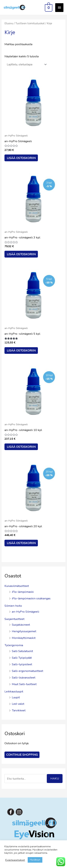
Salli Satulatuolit (22, 651)
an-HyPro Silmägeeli (25, 612)
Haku (55, 778)
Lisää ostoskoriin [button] (21, 158)
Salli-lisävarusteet (24, 678)
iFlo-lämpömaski (23, 592)
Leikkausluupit (14, 691)
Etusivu (9, 23)
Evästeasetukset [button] (15, 860)
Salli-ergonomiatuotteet (28, 671)
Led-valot (18, 704)
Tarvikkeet (19, 710)
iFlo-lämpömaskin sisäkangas (31, 598)
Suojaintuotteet (14, 619)
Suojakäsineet (21, 625)
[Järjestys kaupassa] (26, 64)
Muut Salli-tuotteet (24, 684)
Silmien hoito (13, 606)
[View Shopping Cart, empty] (48, 7)
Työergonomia (14, 645)
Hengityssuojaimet (24, 631)
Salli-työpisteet (22, 664)
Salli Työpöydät (22, 658)
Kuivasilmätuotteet (17, 586)
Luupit (16, 697)
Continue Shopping (22, 755)
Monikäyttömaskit (24, 638)
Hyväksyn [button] (35, 860)
